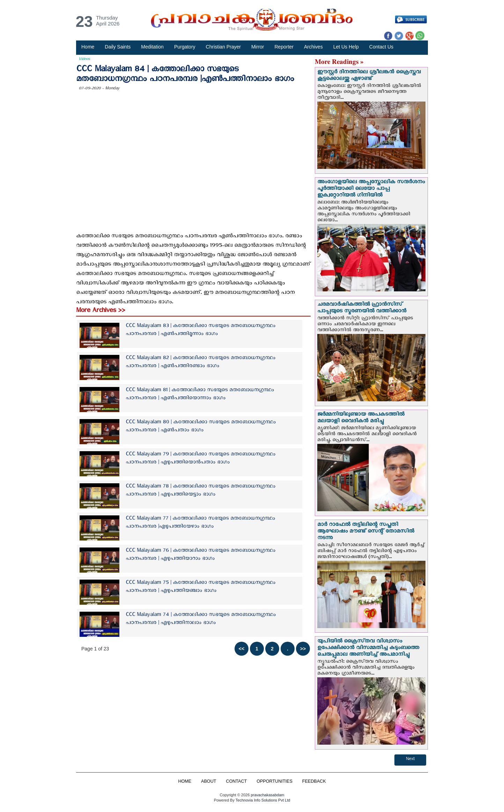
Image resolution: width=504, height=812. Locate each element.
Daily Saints (118, 47)
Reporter (284, 47)
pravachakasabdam (267, 795)
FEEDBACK (314, 781)
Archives (313, 47)
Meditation (152, 47)
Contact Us (381, 47)
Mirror (258, 47)
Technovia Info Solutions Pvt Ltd (262, 800)
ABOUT (209, 781)
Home (88, 47)
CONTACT (236, 781)
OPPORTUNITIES (275, 781)
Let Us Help (346, 47)
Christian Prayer (223, 47)
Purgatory (185, 47)
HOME (185, 781)
